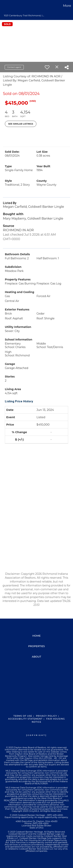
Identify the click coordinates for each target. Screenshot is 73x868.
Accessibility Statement (25, 719)
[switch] (47, 67)
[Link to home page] (4, 6)
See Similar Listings (21, 124)
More (67, 6)
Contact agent (14, 67)
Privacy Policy (47, 716)
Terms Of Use (23, 716)
